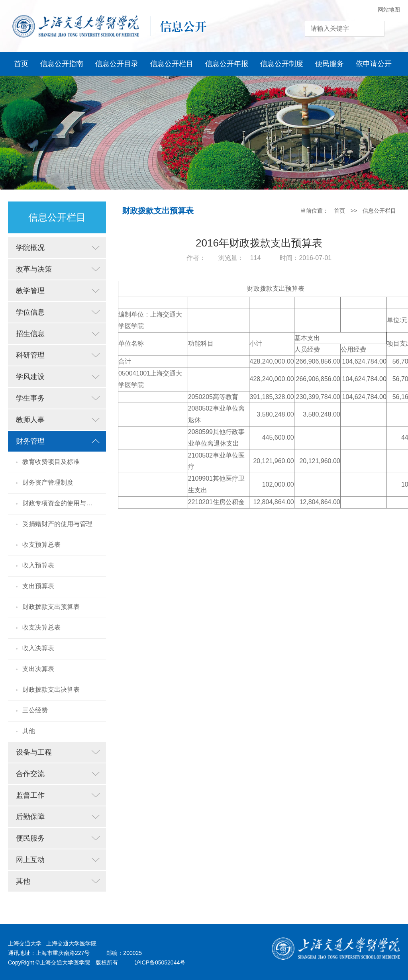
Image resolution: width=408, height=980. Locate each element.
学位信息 (30, 312)
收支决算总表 (41, 627)
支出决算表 (38, 669)
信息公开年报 (227, 64)
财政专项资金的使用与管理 (61, 503)
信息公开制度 (282, 64)
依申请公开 (374, 64)
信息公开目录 (117, 64)
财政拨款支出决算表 (51, 690)
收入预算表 (38, 565)
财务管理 (30, 441)
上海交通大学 (25, 943)
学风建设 (30, 377)
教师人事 (30, 420)
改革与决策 (34, 269)
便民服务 (330, 64)
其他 (29, 731)
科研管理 (30, 355)
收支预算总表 (41, 545)
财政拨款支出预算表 (51, 607)
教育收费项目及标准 (51, 462)
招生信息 (30, 334)
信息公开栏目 (172, 64)
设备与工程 (34, 752)
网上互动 (30, 860)
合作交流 (30, 774)
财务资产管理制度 (48, 482)
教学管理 (30, 291)
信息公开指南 (62, 64)
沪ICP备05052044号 (160, 962)
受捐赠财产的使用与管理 (57, 524)
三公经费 (35, 710)
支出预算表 (38, 586)
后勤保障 (30, 817)
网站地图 (389, 10)
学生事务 (30, 398)
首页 (21, 64)
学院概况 (30, 248)
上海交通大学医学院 (71, 943)
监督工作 (30, 795)
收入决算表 (38, 648)
